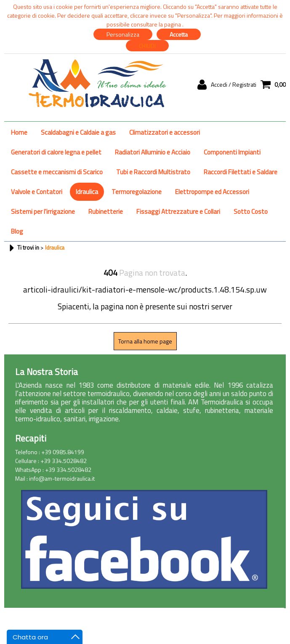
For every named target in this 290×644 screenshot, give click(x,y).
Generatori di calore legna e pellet (56, 152)
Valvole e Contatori (37, 192)
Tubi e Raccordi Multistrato (153, 172)
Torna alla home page (145, 341)
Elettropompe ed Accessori (212, 192)
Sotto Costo (251, 212)
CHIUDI (147, 46)
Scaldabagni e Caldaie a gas (78, 132)
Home (19, 132)
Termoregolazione (137, 192)
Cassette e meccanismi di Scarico (57, 172)
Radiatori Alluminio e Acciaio (153, 152)
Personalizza (123, 34)
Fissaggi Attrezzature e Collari (178, 212)
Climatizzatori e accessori (165, 132)
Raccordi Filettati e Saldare (241, 172)
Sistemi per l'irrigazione (43, 212)
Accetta (179, 34)
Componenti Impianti (232, 152)
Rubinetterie (106, 212)
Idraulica (87, 192)
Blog (17, 231)
